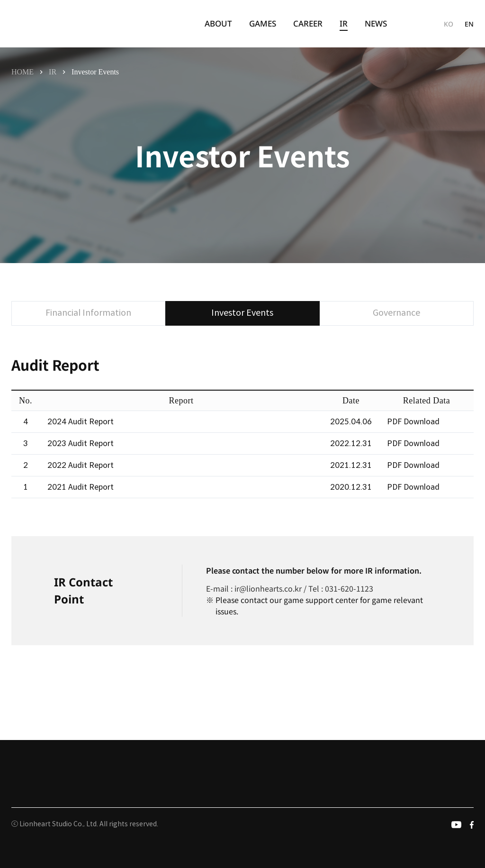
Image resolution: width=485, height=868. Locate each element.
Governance (396, 313)
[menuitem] (218, 24)
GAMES (263, 23)
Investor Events (95, 72)
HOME (22, 72)
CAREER (308, 23)
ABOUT (218, 23)
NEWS (376, 23)
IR (344, 24)
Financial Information (88, 313)
